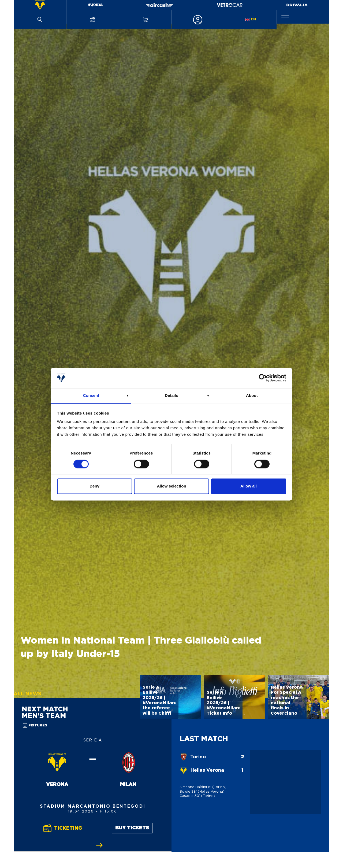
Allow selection (171, 486)
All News (27, 694)
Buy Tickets (132, 828)
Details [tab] (171, 396)
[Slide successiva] (99, 845)
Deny (94, 486)
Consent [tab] (91, 396)
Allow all (249, 486)
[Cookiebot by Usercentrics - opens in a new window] (263, 378)
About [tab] (252, 396)
